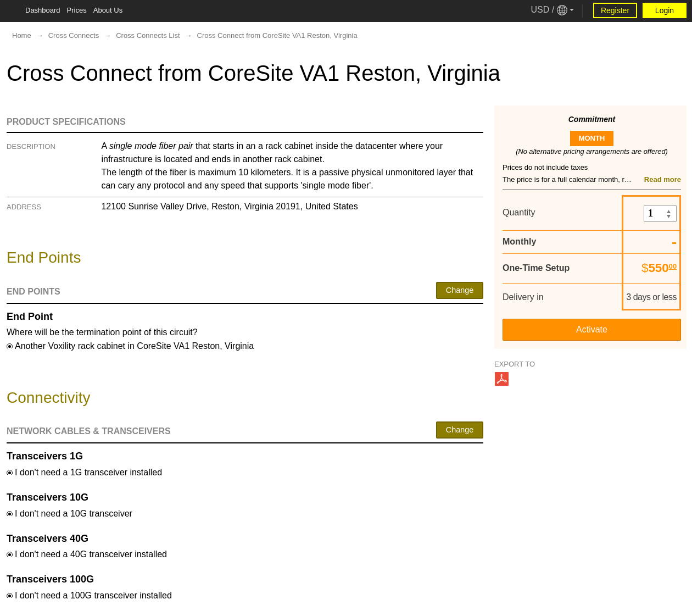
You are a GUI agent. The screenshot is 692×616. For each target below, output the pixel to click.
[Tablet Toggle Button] (11, 11)
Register (615, 10)
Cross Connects (74, 35)
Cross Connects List (148, 35)
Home (22, 35)
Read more (663, 179)
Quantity (519, 212)
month (592, 138)
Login (665, 10)
